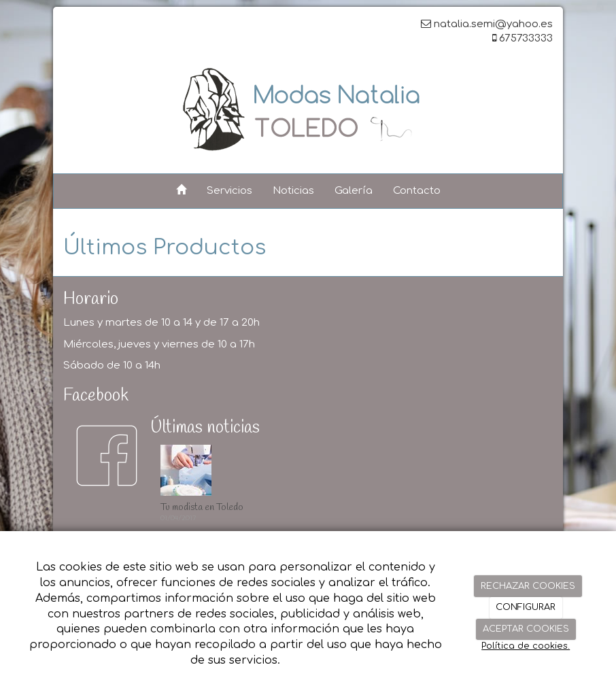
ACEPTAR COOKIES (526, 629)
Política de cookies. (526, 646)
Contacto (417, 191)
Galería (354, 191)
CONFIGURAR (526, 607)
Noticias (293, 191)
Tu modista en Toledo (202, 508)
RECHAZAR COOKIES (528, 586)
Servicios (229, 191)
